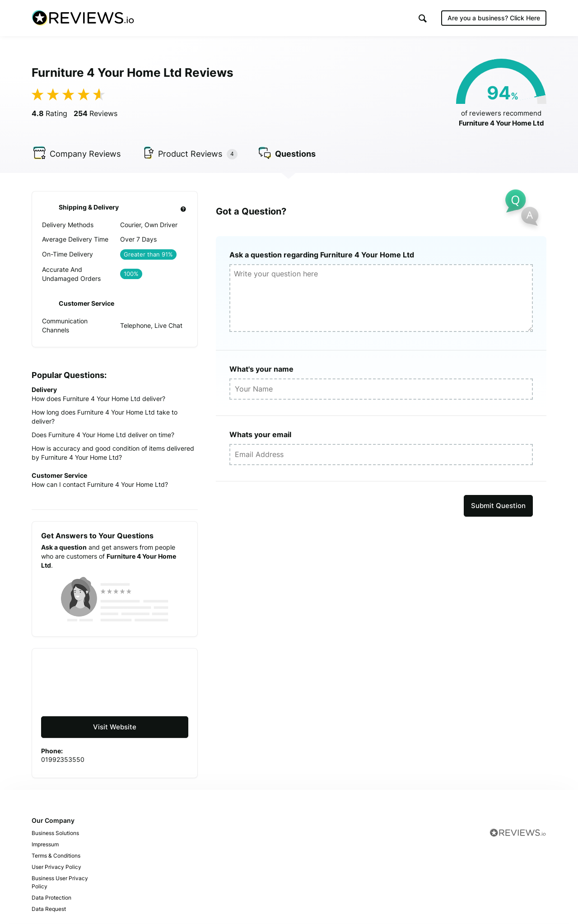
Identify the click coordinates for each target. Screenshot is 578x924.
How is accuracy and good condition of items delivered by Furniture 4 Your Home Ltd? (113, 453)
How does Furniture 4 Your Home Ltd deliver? (98, 399)
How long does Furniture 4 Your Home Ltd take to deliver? (105, 417)
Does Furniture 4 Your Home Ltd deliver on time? (103, 435)
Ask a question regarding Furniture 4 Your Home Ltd (322, 255)
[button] (423, 18)
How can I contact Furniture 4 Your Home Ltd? (100, 484)
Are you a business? (494, 18)
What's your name (261, 369)
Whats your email (260, 434)
